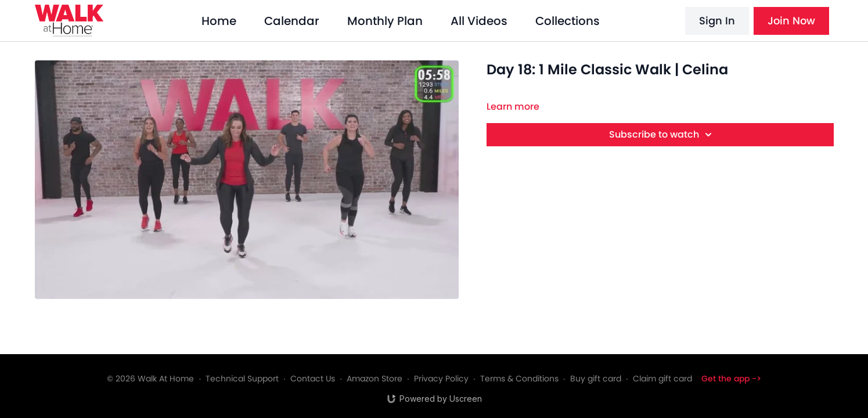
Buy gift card (596, 379)
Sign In (717, 21)
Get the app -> (731, 379)
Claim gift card (662, 379)
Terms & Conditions (519, 379)
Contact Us (313, 379)
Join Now (791, 21)
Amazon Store (374, 379)
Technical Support (242, 379)
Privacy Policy (441, 379)
